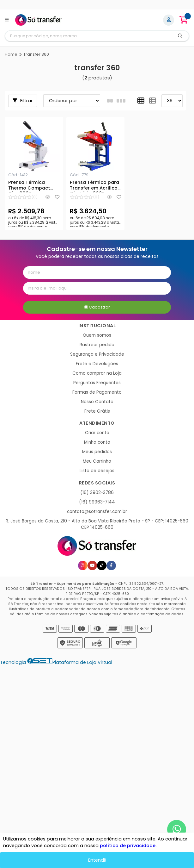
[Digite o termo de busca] (88, 36)
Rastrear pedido (97, 345)
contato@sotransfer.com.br (97, 512)
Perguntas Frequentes (97, 383)
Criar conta (97, 433)
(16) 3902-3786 (97, 493)
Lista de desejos (97, 471)
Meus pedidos (97, 452)
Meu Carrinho (97, 461)
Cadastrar (97, 307)
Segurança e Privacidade (97, 354)
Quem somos (97, 335)
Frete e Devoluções (97, 364)
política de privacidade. (128, 846)
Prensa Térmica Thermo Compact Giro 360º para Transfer (29, 186)
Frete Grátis (97, 411)
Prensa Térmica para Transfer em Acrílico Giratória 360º (94, 186)
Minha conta (97, 442)
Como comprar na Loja (97, 373)
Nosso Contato (97, 402)
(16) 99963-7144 (97, 502)
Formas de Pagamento (97, 392)
